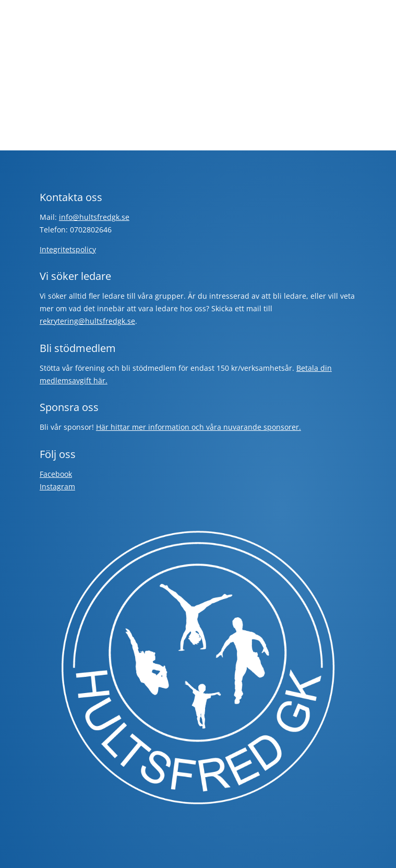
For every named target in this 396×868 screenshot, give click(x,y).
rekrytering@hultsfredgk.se (87, 321)
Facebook (56, 474)
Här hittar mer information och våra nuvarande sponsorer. (199, 427)
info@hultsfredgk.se (94, 217)
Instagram (57, 486)
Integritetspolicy (68, 249)
